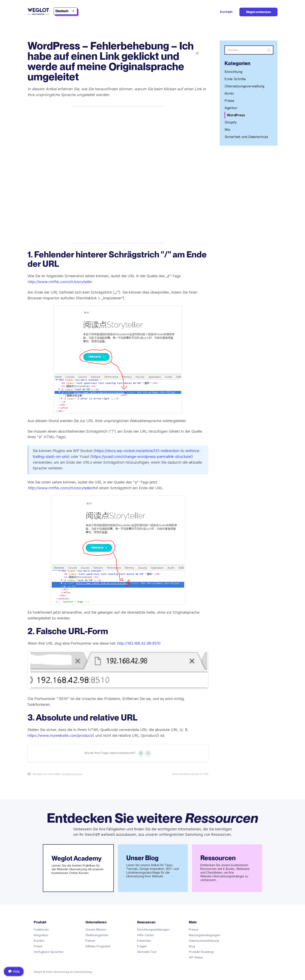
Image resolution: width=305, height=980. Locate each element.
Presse (194, 929)
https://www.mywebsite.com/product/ (60, 735)
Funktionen (41, 929)
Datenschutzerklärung (204, 941)
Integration (41, 935)
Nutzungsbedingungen (205, 935)
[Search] (249, 50)
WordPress (236, 115)
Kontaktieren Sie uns (72, 774)
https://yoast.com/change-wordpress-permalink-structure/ (142, 457)
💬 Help (14, 971)
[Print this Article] (197, 54)
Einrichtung (233, 72)
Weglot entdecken (258, 12)
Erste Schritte (235, 79)
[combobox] (65, 11)
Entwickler (144, 941)
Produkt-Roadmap (201, 952)
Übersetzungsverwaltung (244, 86)
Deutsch (62, 11)
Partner (90, 941)
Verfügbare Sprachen (49, 952)
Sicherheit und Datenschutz (246, 137)
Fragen (142, 946)
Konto (229, 93)
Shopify (231, 122)
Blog (192, 946)
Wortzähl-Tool (147, 952)
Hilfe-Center (146, 935)
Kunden (39, 941)
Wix (227, 130)
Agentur (231, 108)
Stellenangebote (97, 935)
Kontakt (226, 12)
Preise (229, 101)
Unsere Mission (96, 929)
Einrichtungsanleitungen (153, 929)
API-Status (196, 957)
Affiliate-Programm (98, 946)
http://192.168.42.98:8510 (139, 643)
